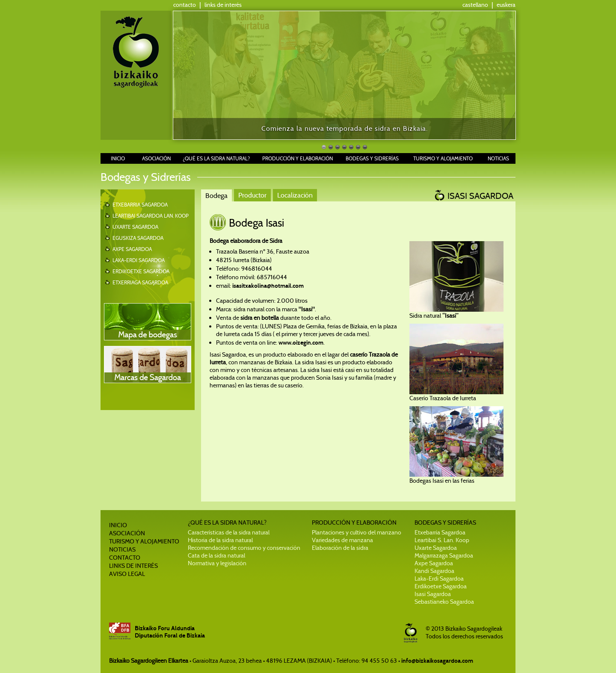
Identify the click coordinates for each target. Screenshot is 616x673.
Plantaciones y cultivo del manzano (357, 532)
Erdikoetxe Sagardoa (441, 586)
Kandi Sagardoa (434, 571)
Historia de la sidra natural (220, 540)
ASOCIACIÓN (156, 158)
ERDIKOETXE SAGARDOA (141, 271)
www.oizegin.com (301, 343)
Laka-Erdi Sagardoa (439, 579)
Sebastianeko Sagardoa (444, 602)
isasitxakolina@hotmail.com (267, 286)
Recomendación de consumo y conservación (244, 548)
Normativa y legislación (217, 563)
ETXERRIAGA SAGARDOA (140, 282)
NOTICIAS (498, 158)
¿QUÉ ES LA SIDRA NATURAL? (216, 158)
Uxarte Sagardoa (436, 548)
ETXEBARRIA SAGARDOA (140, 205)
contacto (185, 5)
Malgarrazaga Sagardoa (444, 555)
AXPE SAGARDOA (132, 249)
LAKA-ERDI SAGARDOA (139, 260)
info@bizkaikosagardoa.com (437, 661)
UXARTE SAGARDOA (135, 227)
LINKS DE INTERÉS (133, 566)
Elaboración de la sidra (340, 548)
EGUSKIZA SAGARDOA (138, 238)
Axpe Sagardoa (434, 563)
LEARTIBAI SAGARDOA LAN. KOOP (151, 216)
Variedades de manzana (342, 540)
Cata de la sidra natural (216, 555)
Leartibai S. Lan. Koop (442, 540)
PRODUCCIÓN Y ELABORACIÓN (298, 158)
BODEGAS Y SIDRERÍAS (372, 158)
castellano (475, 5)
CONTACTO (125, 558)
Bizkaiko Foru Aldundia (165, 628)
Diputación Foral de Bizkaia (170, 636)
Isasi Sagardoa (433, 594)
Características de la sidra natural (229, 532)
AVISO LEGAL (127, 574)
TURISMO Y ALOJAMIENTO (443, 158)
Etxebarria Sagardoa (440, 532)
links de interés (223, 5)
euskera (506, 5)
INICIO (118, 158)
